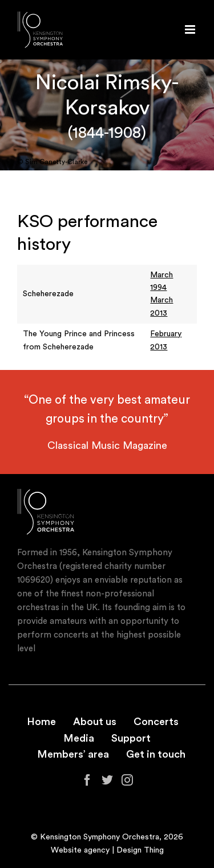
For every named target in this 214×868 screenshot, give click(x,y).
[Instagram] (127, 780)
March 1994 (161, 281)
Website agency (80, 850)
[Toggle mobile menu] (191, 29)
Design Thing (140, 850)
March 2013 (161, 306)
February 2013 (166, 340)
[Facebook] (87, 780)
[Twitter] (107, 780)
